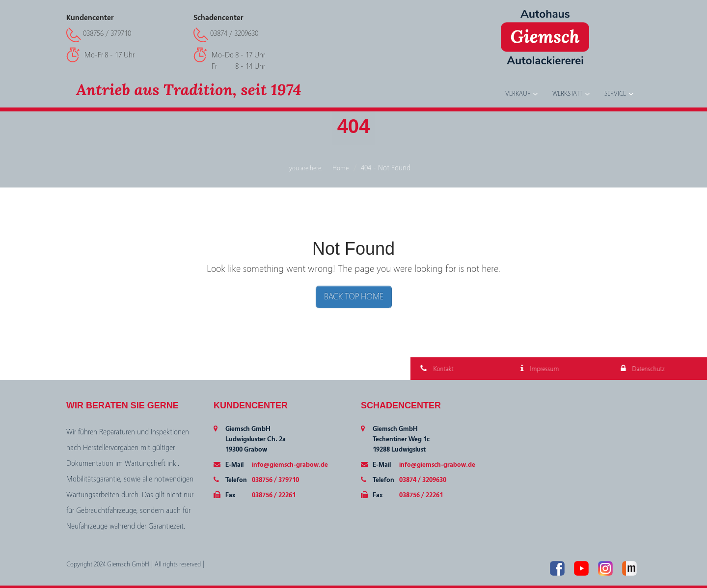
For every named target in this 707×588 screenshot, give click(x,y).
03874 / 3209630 (234, 33)
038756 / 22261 (274, 495)
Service (615, 94)
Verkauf (518, 94)
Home (340, 168)
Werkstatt (567, 94)
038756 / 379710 (107, 33)
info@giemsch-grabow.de (290, 465)
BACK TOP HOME (354, 297)
